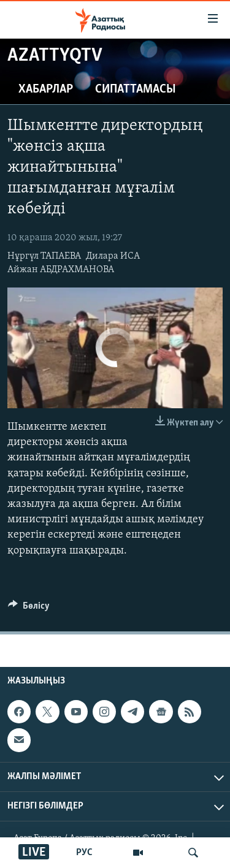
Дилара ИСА (113, 256)
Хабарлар (46, 89)
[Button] (29, 609)
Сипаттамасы (136, 89)
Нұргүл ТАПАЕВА (44, 256)
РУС (84, 853)
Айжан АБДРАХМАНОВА (61, 270)
